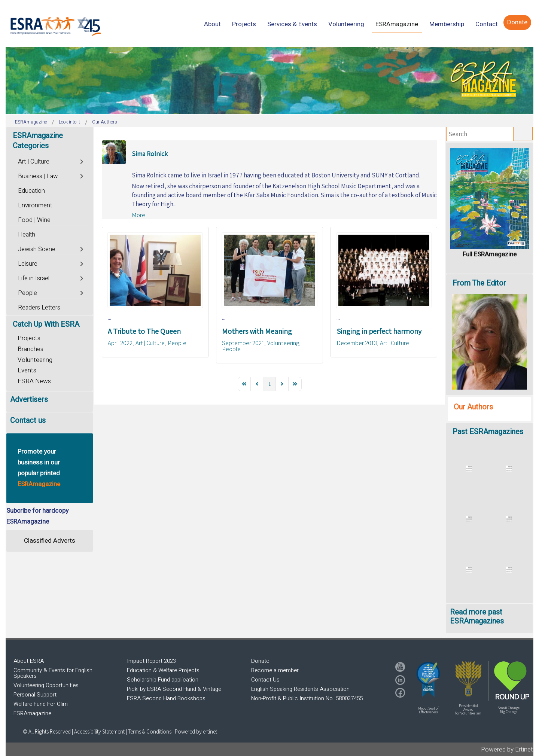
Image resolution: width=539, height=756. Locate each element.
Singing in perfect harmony (379, 331)
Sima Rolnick (150, 154)
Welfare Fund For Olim (41, 704)
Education (31, 191)
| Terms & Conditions (149, 731)
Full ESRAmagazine (490, 254)
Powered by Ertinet (507, 749)
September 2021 (243, 343)
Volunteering (283, 343)
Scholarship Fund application (163, 680)
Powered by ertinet (196, 731)
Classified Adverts (50, 541)
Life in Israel (34, 278)
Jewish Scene (37, 249)
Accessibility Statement (100, 731)
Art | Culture (150, 343)
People (177, 343)
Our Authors (473, 407)
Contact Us (265, 680)
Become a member (275, 670)
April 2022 (120, 343)
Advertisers (29, 400)
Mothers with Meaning (257, 331)
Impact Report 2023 (151, 661)
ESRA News (34, 381)
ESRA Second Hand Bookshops (166, 698)
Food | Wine (34, 220)
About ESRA (29, 661)
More (138, 215)
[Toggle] (82, 161)
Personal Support (35, 695)
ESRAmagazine (32, 713)
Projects (29, 338)
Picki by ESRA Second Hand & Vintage (174, 689)
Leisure (28, 264)
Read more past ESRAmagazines (477, 617)
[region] (269, 80)
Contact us (28, 420)
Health (27, 235)
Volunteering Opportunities (46, 685)
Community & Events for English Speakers (53, 673)
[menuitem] (212, 24)
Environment (35, 205)
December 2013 (357, 343)
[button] (428, 679)
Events (27, 370)
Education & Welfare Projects (163, 670)
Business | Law (38, 176)
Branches (31, 349)
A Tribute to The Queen (144, 331)
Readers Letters (39, 308)
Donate (260, 661)
